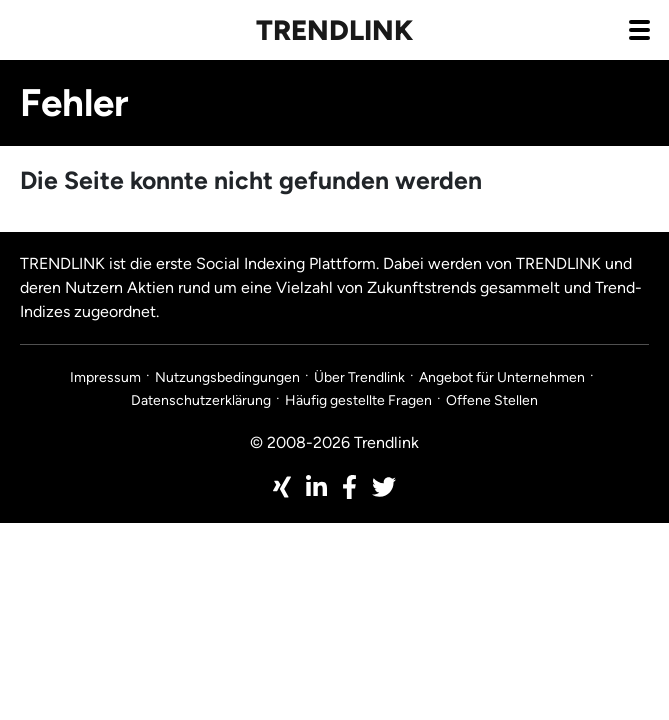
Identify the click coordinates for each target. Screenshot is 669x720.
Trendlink (334, 30)
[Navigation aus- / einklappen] (639, 29)
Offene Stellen (492, 400)
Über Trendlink (359, 377)
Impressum (105, 377)
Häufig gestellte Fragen (358, 400)
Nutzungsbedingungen (227, 377)
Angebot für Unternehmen (502, 377)
